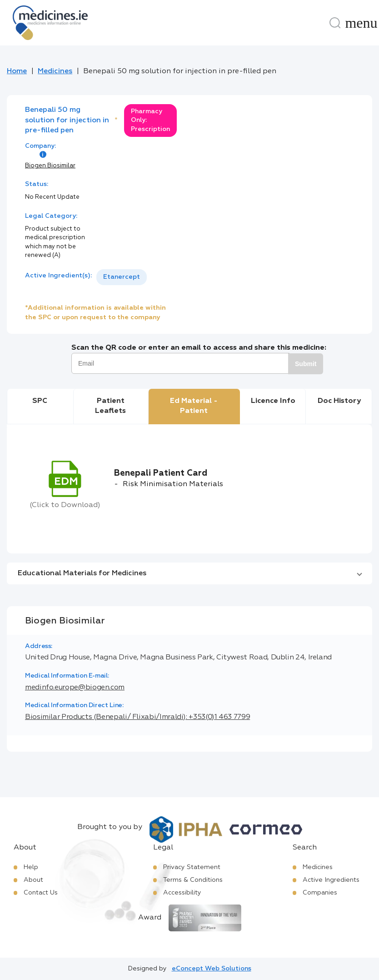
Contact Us (41, 893)
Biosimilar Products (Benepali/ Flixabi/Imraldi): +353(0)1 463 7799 (137, 717)
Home (17, 71)
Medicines (55, 71)
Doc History (339, 401)
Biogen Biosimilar (50, 166)
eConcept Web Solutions (212, 969)
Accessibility (182, 893)
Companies (320, 893)
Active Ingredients (331, 880)
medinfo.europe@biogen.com (75, 688)
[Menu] (361, 23)
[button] (189, 573)
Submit (306, 364)
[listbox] (122, 277)
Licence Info (273, 401)
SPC (40, 401)
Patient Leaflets (110, 406)
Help (31, 867)
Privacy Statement (192, 867)
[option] (122, 277)
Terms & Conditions (193, 880)
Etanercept (122, 277)
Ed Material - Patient (194, 406)
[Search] (335, 23)
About (33, 880)
